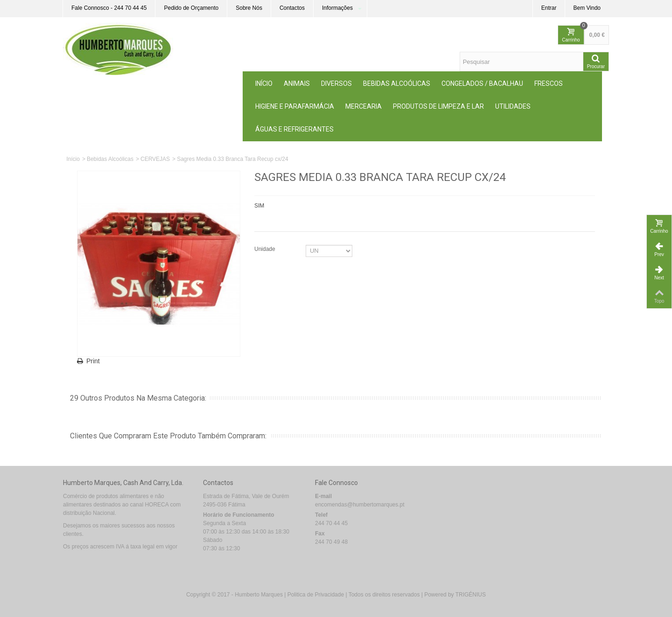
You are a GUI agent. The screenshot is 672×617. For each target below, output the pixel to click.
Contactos (292, 8)
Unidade (266, 249)
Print (93, 361)
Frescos (549, 83)
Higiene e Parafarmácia (295, 106)
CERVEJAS (155, 159)
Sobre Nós (249, 8)
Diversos (336, 83)
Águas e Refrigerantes (294, 129)
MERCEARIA (364, 106)
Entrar (549, 8)
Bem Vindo (587, 8)
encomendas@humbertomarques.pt (360, 505)
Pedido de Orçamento (191, 8)
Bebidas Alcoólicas (397, 83)
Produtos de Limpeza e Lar (438, 106)
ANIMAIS (297, 83)
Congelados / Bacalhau (482, 83)
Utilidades (513, 106)
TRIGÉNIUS (471, 595)
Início (264, 83)
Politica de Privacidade (316, 595)
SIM (259, 206)
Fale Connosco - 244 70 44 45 (109, 8)
